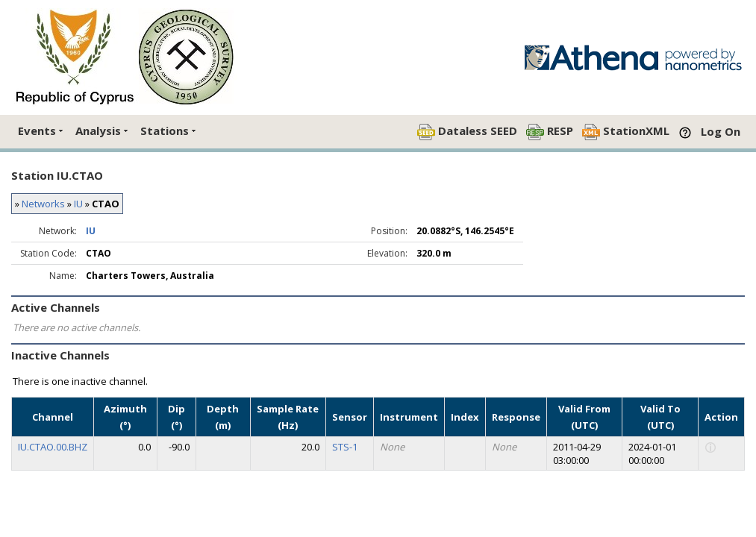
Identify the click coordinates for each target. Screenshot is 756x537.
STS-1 (345, 447)
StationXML (626, 132)
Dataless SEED (467, 132)
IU (78, 204)
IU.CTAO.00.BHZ (53, 447)
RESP (550, 132)
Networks (43, 204)
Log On (721, 131)
